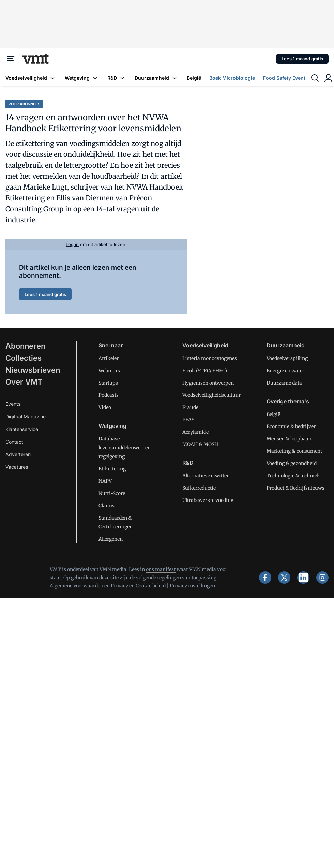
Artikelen (109, 358)
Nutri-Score (112, 493)
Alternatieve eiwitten (206, 476)
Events (13, 404)
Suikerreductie (199, 488)
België (194, 78)
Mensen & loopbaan (289, 439)
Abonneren (25, 346)
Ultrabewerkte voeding (208, 500)
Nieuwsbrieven (33, 370)
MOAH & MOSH (200, 444)
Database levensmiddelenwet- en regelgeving (125, 448)
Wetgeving (82, 78)
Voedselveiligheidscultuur (211, 395)
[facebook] (265, 578)
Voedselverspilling (287, 358)
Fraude (190, 407)
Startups (108, 383)
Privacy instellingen (192, 586)
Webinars (109, 371)
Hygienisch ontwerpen (208, 383)
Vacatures (17, 467)
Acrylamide (195, 432)
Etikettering (112, 469)
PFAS (188, 420)
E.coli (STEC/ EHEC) (205, 371)
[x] (284, 578)
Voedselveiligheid (31, 78)
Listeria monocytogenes (210, 358)
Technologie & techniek (293, 476)
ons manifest (161, 569)
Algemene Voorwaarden (77, 586)
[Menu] (11, 59)
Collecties (24, 358)
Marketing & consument (294, 451)
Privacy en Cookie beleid (138, 586)
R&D (117, 78)
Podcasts (109, 395)
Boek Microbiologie (232, 78)
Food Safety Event (284, 78)
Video (105, 407)
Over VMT (24, 382)
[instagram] (322, 578)
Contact (14, 442)
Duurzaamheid (157, 78)
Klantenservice (22, 429)
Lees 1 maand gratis (302, 59)
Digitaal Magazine (26, 416)
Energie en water (285, 371)
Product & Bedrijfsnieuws (295, 488)
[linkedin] (303, 578)
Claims (107, 506)
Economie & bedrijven (292, 426)
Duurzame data (284, 383)
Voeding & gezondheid (292, 463)
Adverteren (18, 454)
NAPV (105, 481)
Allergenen (111, 539)
